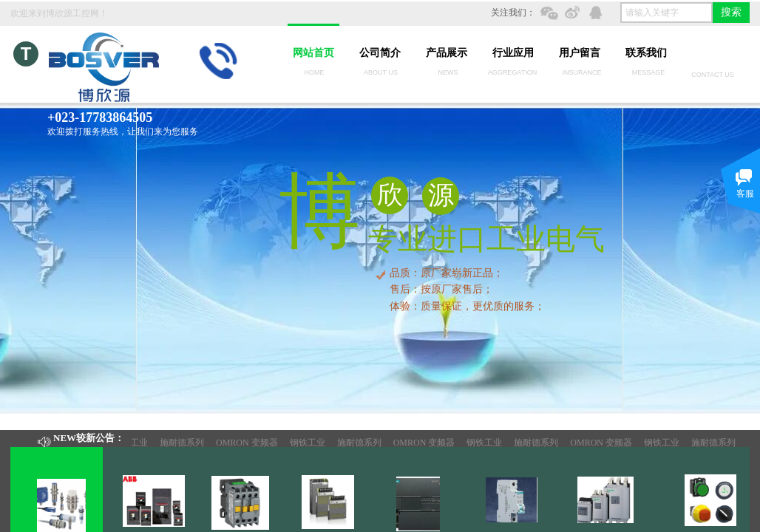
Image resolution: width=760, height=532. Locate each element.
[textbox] (666, 13)
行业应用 (513, 53)
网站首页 (313, 53)
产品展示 (447, 53)
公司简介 (380, 53)
